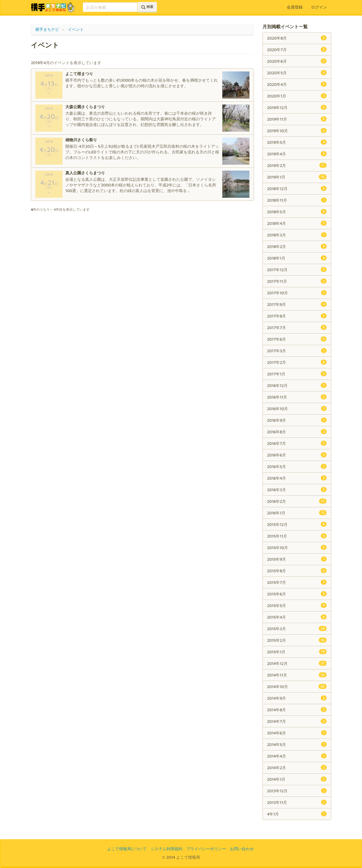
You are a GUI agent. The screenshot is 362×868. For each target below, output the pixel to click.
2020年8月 (297, 38)
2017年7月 (297, 327)
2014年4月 (297, 756)
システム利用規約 (167, 849)
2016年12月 (297, 385)
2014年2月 (297, 767)
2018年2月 (297, 246)
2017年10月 (297, 293)
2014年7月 (297, 721)
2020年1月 (297, 96)
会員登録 (295, 7)
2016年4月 (297, 478)
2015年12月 (297, 524)
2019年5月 (297, 142)
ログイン (319, 7)
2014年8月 (297, 710)
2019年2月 (297, 165)
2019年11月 (297, 119)
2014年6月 (297, 733)
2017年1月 (297, 374)
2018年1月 (297, 258)
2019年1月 (297, 177)
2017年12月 (297, 269)
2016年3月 (297, 490)
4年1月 (297, 814)
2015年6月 (297, 594)
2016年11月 (297, 397)
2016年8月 (297, 432)
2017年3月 (297, 351)
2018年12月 (297, 188)
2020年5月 (297, 73)
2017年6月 (297, 339)
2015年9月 (297, 559)
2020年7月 (297, 49)
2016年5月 (297, 466)
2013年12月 (297, 791)
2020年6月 (297, 61)
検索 (147, 7)
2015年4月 (297, 617)
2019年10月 (297, 130)
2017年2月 (297, 362)
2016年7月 (297, 443)
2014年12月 (297, 663)
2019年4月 (297, 154)
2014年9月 (297, 698)
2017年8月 (297, 316)
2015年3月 (297, 628)
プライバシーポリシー (206, 849)
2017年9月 (297, 304)
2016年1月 (297, 513)
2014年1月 (297, 779)
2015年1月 (297, 652)
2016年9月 (297, 420)
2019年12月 (297, 107)
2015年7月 (297, 582)
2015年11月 (297, 536)
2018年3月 (297, 235)
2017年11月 (297, 281)
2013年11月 (297, 802)
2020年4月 (297, 84)
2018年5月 (297, 212)
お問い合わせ (242, 849)
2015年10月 (297, 547)
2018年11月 (297, 200)
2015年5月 (297, 605)
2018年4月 (297, 223)
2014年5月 (297, 744)
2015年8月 (297, 571)
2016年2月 (297, 501)
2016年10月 (297, 408)
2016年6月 (297, 455)
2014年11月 (297, 675)
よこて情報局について (127, 849)
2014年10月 (297, 686)
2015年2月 (297, 640)
